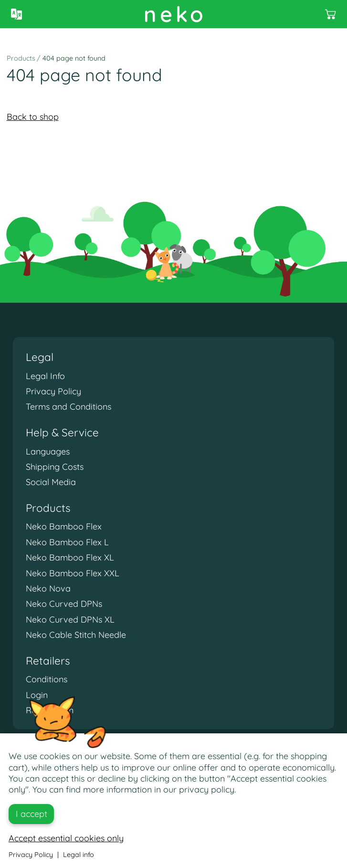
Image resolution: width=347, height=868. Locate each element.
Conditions (47, 679)
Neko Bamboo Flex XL (70, 557)
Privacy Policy (53, 391)
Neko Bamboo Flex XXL (73, 573)
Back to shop (33, 117)
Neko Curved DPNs (64, 604)
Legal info (79, 855)
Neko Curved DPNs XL (70, 619)
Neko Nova (48, 588)
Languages (48, 451)
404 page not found (74, 58)
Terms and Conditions (68, 407)
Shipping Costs (55, 467)
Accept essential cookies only (66, 838)
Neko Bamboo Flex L (67, 542)
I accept (32, 814)
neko (175, 14)
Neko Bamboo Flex (64, 526)
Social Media (51, 482)
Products (21, 58)
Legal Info (45, 376)
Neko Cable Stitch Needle (76, 635)
